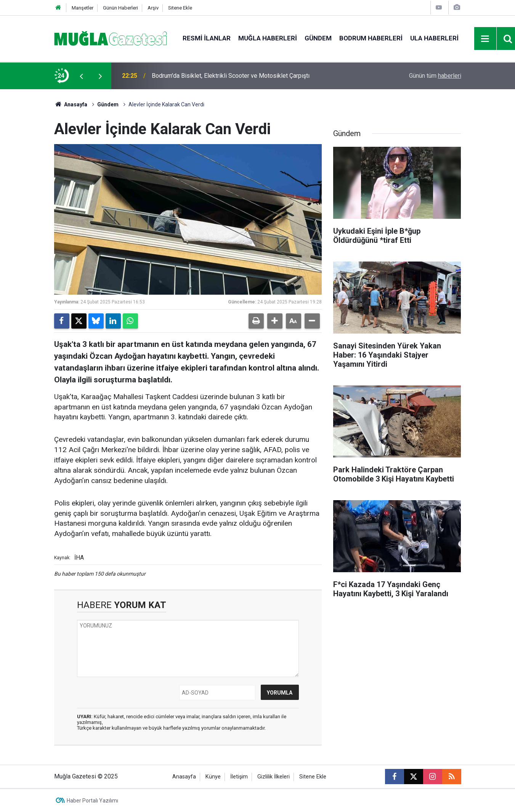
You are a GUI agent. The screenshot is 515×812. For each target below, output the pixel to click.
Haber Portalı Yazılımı (92, 801)
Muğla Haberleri (268, 38)
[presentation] (82, 76)
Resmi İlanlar (207, 38)
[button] (275, 321)
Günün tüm (435, 76)
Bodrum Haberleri (371, 38)
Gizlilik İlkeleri (274, 777)
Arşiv (153, 8)
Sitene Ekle (180, 8)
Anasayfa (71, 104)
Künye (213, 777)
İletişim (239, 777)
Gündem (318, 38)
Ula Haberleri (434, 38)
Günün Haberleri (120, 8)
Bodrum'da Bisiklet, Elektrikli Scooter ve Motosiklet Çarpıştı (231, 76)
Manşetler (83, 8)
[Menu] (485, 39)
